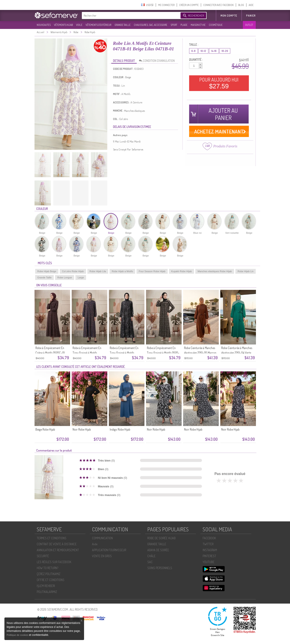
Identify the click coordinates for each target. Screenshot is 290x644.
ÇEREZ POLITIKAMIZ (49, 574)
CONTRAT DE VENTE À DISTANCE (57, 544)
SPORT (174, 25)
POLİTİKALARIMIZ (47, 592)
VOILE (79, 25)
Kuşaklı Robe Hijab (182, 271)
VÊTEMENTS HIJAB (63, 25)
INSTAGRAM (210, 550)
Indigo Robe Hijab (120, 429)
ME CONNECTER (166, 5)
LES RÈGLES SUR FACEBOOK (54, 562)
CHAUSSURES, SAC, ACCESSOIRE (151, 25)
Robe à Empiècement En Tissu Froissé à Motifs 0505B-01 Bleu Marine (87, 353)
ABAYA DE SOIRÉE (158, 550)
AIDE (251, 5)
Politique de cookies (18, 635)
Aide (95, 544)
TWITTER (208, 544)
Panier (251, 16)
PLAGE (184, 25)
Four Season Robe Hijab (152, 271)
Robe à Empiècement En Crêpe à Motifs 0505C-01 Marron (50, 353)
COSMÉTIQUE (216, 25)
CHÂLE (151, 556)
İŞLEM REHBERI (46, 586)
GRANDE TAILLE (123, 25)
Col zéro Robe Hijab (73, 271)
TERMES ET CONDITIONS (52, 538)
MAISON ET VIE (198, 25)
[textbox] (130, 15)
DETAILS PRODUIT (124, 61)
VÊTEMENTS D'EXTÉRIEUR (98, 25)
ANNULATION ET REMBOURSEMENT (58, 550)
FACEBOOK (209, 538)
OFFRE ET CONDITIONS (51, 580)
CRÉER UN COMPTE (189, 5)
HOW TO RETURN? (47, 568)
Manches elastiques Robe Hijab (215, 271)
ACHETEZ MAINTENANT (219, 131)
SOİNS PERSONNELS (160, 568)
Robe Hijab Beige (47, 271)
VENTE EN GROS (102, 556)
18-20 (225, 51)
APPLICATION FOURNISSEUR (109, 550)
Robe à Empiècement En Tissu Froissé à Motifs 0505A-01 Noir (124, 353)
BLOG (241, 5)
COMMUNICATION (102, 538)
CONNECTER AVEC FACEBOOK (218, 5)
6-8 (193, 51)
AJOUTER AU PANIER (223, 114)
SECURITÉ (43, 556)
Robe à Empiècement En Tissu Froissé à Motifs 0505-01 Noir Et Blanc (163, 353)
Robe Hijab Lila (98, 271)
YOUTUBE (208, 562)
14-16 (214, 51)
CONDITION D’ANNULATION (158, 61)
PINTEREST (209, 556)
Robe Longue (65, 277)
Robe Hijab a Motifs (122, 271)
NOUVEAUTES (44, 25)
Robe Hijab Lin (246, 271)
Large (81, 277)
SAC (150, 562)
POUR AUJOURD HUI (219, 83)
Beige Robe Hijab (45, 429)
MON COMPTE (229, 16)
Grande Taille (45, 277)
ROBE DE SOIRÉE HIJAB (161, 538)
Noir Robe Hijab (82, 429)
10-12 (203, 51)
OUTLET (249, 25)
